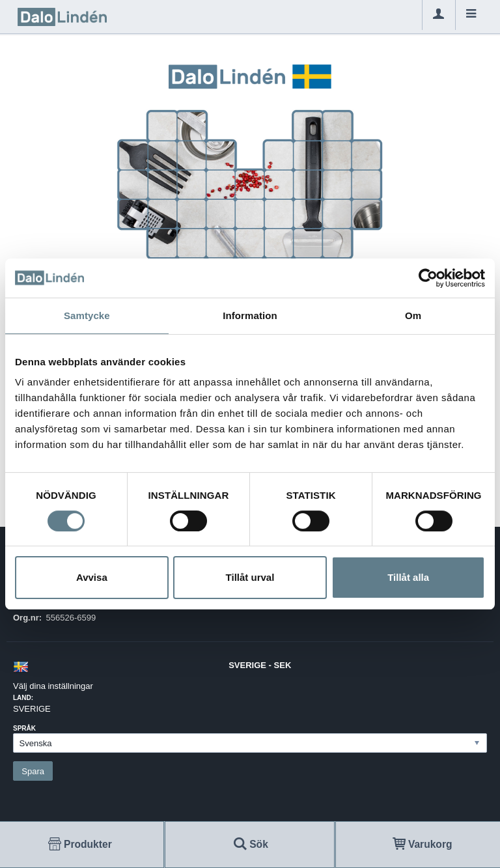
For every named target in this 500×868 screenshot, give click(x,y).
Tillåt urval (250, 577)
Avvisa (92, 577)
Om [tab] (413, 315)
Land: (23, 698)
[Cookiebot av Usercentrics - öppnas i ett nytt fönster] (428, 278)
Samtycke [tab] (87, 315)
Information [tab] (250, 315)
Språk (24, 728)
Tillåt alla (408, 577)
